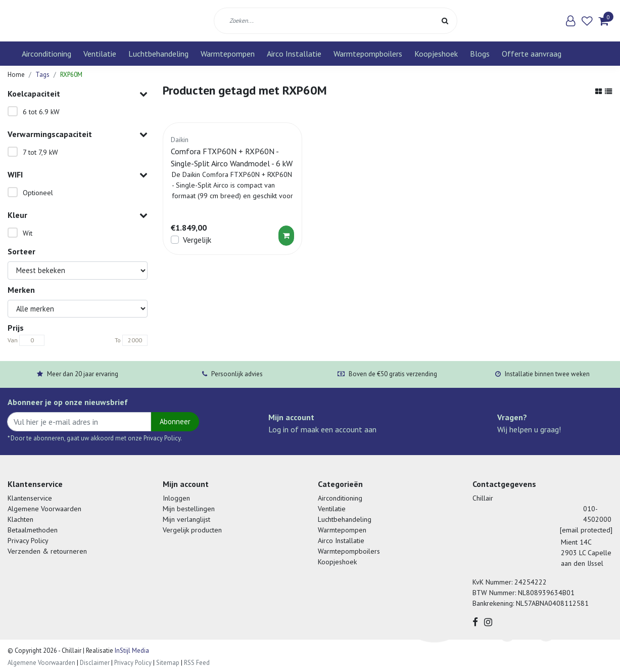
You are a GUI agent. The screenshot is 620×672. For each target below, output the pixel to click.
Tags (42, 75)
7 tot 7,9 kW (40, 152)
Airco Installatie (294, 54)
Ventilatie (100, 54)
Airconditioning (46, 54)
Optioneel (38, 193)
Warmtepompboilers (368, 54)
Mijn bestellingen (189, 509)
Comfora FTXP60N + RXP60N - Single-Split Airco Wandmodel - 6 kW (232, 157)
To (118, 340)
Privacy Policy (28, 541)
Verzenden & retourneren (47, 551)
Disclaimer (95, 663)
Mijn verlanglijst (186, 519)
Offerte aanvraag (532, 54)
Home (16, 75)
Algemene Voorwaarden (44, 509)
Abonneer (175, 421)
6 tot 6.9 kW (41, 112)
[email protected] (586, 530)
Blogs (480, 54)
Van (13, 340)
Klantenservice (30, 498)
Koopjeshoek (436, 54)
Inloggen (176, 498)
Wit (28, 233)
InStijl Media (131, 651)
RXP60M (71, 75)
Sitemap (168, 663)
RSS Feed (197, 663)
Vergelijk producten (192, 530)
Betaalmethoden (33, 530)
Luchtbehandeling (158, 54)
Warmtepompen (228, 54)
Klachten (20, 519)
